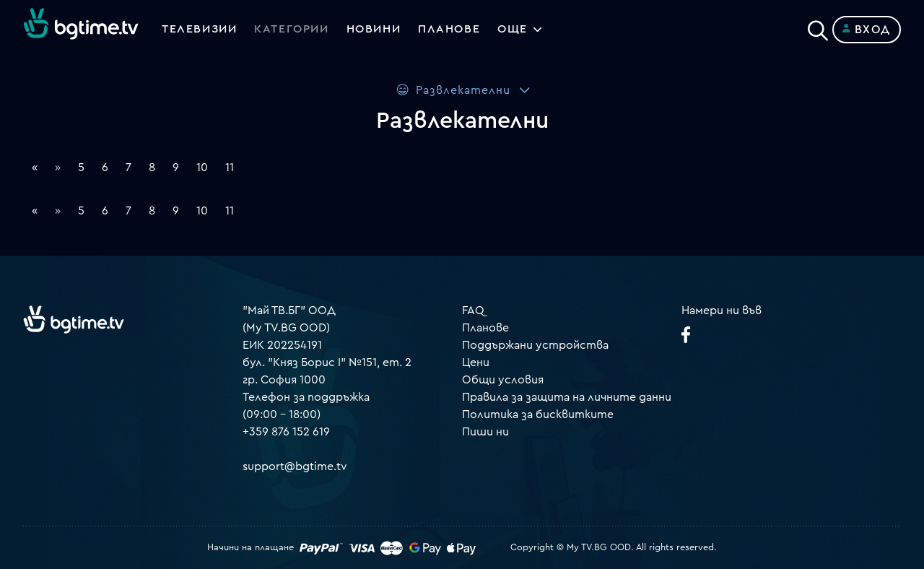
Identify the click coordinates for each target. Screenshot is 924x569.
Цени (476, 362)
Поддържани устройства (535, 345)
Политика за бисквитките (538, 414)
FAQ (473, 310)
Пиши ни (485, 432)
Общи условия (503, 380)
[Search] (818, 27)
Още (513, 30)
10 (202, 168)
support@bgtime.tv (295, 466)
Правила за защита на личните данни (567, 397)
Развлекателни (453, 90)
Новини (374, 30)
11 (230, 168)
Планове (485, 328)
